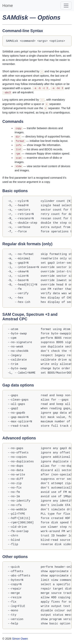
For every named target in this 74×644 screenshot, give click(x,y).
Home (8, 6)
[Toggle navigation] (66, 6)
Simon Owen (20, 639)
